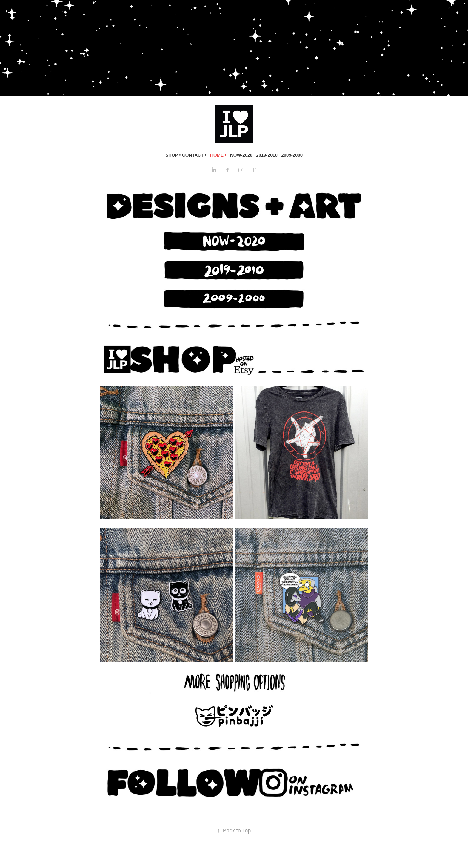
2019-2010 (267, 155)
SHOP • (173, 155)
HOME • (218, 155)
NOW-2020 (241, 155)
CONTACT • (194, 155)
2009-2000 (292, 155)
